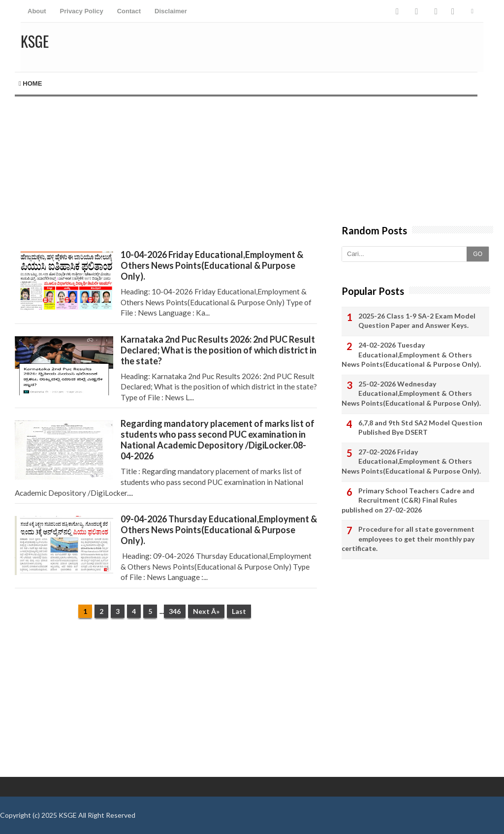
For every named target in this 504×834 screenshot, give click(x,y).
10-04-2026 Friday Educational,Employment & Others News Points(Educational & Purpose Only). (212, 265)
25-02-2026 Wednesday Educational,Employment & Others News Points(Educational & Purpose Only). (411, 393)
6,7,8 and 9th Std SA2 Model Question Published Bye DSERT (420, 428)
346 (175, 611)
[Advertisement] (166, 165)
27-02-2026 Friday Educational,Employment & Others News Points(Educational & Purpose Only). (411, 461)
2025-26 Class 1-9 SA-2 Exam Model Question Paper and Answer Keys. (417, 321)
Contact (129, 11)
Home (30, 83)
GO (478, 254)
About (37, 11)
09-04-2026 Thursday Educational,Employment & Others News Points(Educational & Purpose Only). (219, 530)
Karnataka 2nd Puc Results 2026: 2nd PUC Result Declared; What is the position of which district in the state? (219, 350)
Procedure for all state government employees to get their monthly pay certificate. (408, 539)
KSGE (68, 815)
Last (239, 611)
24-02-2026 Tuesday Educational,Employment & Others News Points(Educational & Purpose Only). (411, 354)
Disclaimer (171, 11)
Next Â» (206, 611)
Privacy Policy (82, 11)
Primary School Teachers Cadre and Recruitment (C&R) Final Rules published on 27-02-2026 (408, 500)
